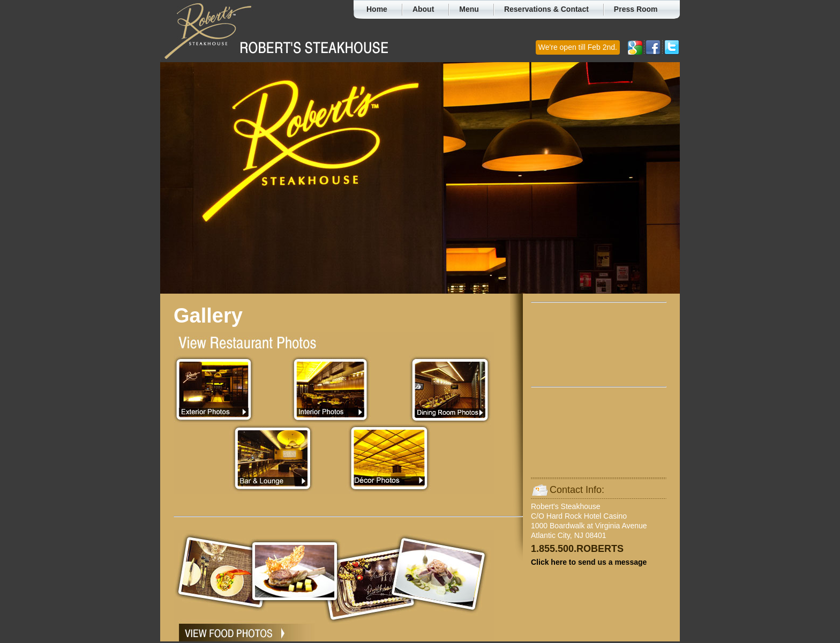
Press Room (636, 9)
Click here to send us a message (589, 562)
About (423, 9)
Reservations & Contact (546, 9)
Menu (469, 9)
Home (377, 9)
